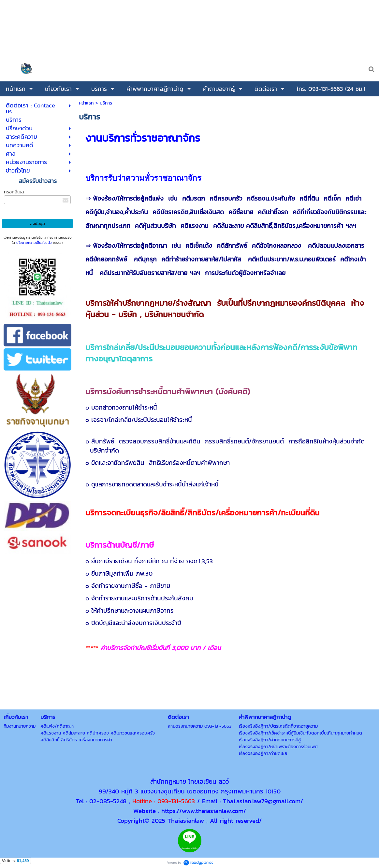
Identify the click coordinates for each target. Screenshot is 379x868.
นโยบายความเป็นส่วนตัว (34, 243)
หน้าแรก (86, 103)
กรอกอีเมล (14, 192)
